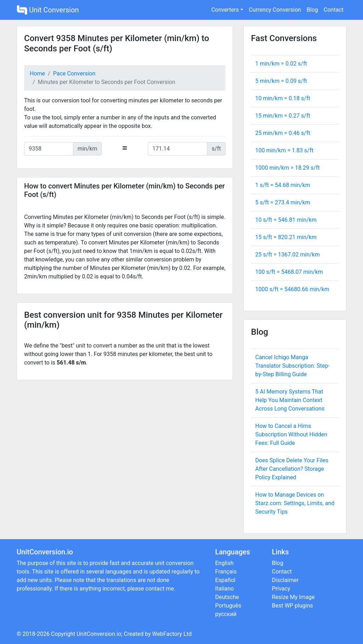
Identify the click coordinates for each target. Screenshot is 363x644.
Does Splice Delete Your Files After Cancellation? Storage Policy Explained (292, 469)
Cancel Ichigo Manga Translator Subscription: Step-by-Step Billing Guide (292, 366)
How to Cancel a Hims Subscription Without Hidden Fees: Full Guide (291, 434)
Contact (334, 10)
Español (225, 580)
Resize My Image (293, 597)
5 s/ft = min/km (283, 202)
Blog (312, 10)
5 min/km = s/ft (281, 81)
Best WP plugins (292, 606)
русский (226, 614)
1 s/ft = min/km (283, 185)
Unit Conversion (48, 10)
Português (228, 606)
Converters (225, 10)
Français (226, 572)
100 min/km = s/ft (284, 150)
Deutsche (227, 597)
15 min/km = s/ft (283, 116)
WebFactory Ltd (172, 634)
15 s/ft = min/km (286, 237)
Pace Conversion (74, 74)
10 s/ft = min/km (286, 220)
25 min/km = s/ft (283, 133)
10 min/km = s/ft (283, 98)
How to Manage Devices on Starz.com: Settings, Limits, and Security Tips (295, 503)
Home (37, 74)
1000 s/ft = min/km (292, 289)
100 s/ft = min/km (289, 272)
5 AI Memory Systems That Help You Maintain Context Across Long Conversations (290, 400)
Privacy (281, 589)
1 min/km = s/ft (281, 64)
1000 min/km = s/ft (287, 168)
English (224, 563)
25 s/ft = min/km (287, 255)
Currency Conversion (275, 10)
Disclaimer (285, 580)
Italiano (225, 589)
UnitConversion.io (99, 634)
